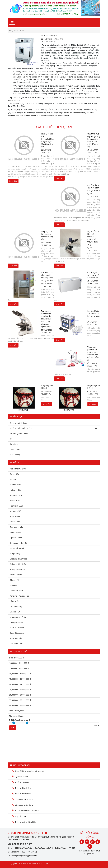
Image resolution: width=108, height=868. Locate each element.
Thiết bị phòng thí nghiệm (26, 822)
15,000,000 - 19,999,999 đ (20, 679)
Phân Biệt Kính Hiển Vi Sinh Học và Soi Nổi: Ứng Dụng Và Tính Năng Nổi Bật (47, 140)
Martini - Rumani (17, 628)
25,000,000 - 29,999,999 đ (20, 690)
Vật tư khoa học (22, 777)
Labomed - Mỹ (16, 606)
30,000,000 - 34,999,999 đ (20, 695)
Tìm (13, 728)
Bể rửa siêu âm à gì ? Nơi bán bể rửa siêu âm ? (94, 315)
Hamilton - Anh (16, 506)
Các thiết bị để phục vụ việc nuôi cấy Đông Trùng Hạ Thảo (47, 276)
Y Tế (12, 439)
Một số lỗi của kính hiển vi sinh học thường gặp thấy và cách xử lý (93, 238)
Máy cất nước (21, 816)
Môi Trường (15, 455)
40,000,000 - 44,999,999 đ (20, 705)
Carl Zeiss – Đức (17, 644)
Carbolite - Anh (16, 591)
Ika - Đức (14, 479)
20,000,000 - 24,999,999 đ (20, 684)
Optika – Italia (16, 538)
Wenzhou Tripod (17, 638)
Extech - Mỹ (15, 522)
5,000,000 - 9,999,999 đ (19, 668)
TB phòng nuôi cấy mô (19, 433)
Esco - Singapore (17, 633)
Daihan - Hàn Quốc (18, 564)
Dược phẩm (15, 449)
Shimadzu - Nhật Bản (19, 543)
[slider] (14, 723)
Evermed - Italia (17, 527)
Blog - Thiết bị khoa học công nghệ (30, 771)
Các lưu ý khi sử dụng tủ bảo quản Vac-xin (94, 275)
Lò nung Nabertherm (24, 799)
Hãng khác (14, 601)
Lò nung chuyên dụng (24, 805)
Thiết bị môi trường (23, 794)
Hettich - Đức (16, 490)
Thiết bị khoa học (22, 782)
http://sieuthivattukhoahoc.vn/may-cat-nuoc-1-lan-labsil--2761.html (42, 115)
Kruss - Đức (15, 501)
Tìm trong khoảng (17, 716)
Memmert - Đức (17, 495)
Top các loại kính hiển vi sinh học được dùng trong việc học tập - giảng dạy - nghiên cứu (47, 319)
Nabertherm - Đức (18, 469)
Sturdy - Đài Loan (17, 569)
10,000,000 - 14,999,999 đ (20, 674)
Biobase (13, 585)
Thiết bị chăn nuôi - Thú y (54, 429)
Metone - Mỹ (15, 511)
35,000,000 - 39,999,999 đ (20, 700)
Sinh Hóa (14, 444)
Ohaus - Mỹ (15, 580)
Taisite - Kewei (16, 575)
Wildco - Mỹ (15, 516)
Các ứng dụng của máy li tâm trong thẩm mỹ (94, 188)
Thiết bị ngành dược (19, 423)
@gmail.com (32, 856)
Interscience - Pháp (18, 617)
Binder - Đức (15, 485)
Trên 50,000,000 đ (17, 711)
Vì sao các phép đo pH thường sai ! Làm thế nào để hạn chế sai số (93, 353)
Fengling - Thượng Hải (19, 596)
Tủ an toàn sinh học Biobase (27, 811)
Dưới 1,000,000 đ (17, 658)
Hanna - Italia (16, 532)
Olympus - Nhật (17, 622)
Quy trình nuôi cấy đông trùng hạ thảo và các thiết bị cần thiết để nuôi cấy (94, 140)
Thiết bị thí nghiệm (23, 788)
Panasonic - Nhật (17, 548)
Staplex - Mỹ (15, 612)
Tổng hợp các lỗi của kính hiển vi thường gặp (47, 235)
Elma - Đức (15, 474)
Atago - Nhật (15, 553)
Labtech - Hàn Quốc (18, 559)
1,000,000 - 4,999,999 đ (19, 663)
